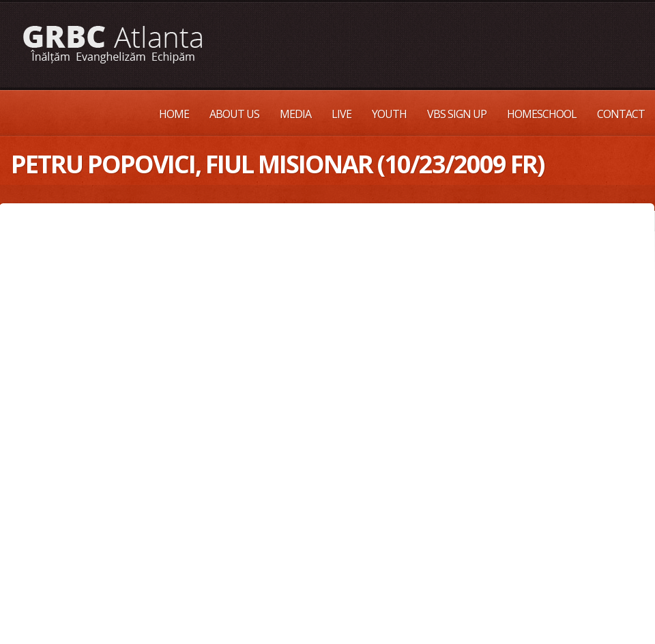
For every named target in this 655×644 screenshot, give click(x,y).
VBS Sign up (457, 114)
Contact (621, 114)
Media (295, 114)
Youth (389, 114)
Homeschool (542, 114)
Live (341, 114)
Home (174, 114)
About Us (234, 114)
